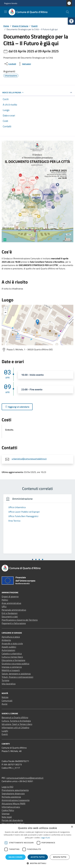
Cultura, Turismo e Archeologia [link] (16, 721)
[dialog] (37, 846)
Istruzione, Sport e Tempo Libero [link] (17, 724)
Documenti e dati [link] (10, 617)
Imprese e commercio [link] (12, 667)
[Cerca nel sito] (67, 12)
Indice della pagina (13, 93)
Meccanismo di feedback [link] (13, 824)
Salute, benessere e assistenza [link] (16, 674)
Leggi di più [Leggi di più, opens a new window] (45, 838)
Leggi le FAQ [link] (8, 787)
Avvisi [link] (5, 704)
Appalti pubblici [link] (9, 647)
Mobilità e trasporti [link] (11, 670)
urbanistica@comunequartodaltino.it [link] (29, 459)
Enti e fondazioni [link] (10, 613)
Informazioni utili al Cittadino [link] (15, 727)
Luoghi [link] (5, 731)
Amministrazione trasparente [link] (16, 800)
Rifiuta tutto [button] (60, 857)
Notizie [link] (5, 697)
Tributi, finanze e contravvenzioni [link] (17, 677)
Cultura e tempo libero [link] (12, 657)
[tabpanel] (37, 526)
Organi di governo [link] (10, 596)
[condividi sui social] (10, 64)
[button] (38, 863)
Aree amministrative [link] (11, 603)
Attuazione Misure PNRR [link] (13, 804)
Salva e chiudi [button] (16, 857)
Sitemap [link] (6, 814)
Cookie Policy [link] (8, 810)
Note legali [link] (7, 817)
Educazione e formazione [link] (13, 660)
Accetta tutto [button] (38, 857)
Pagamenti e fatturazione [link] (14, 623)
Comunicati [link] (7, 701)
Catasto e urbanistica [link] (12, 654)
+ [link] (5, 309)
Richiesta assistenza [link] (11, 797)
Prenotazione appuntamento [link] (15, 790)
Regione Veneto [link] (11, 3)
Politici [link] (5, 600)
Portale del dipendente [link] (12, 820)
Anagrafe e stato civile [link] (12, 643)
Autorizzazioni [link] (8, 650)
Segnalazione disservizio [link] (13, 793)
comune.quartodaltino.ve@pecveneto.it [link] (25, 778)
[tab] (33, 559)
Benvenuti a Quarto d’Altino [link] (15, 717)
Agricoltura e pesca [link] (11, 637)
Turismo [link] (5, 680)
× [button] (72, 827)
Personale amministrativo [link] (14, 610)
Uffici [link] (4, 606)
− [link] (5, 313)
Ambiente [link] (6, 640)
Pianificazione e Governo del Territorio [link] (20, 620)
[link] (71, 21)
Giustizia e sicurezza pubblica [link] (15, 664)
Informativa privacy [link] (11, 807)
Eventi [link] (5, 734)
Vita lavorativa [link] (9, 684)
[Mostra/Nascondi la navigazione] (6, 12)
